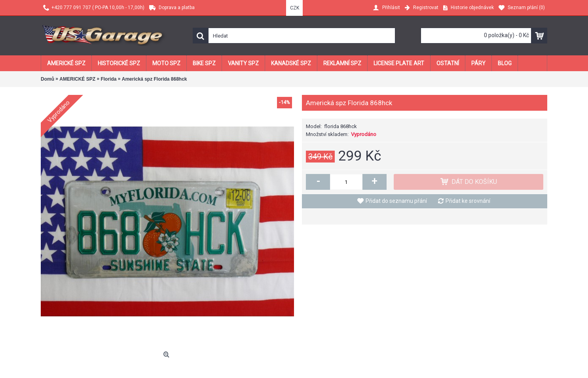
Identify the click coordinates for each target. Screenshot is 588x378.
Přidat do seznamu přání (396, 201)
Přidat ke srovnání (468, 201)
